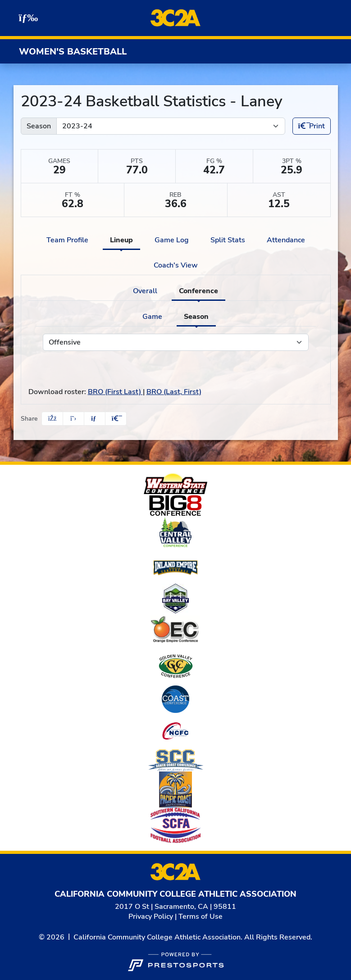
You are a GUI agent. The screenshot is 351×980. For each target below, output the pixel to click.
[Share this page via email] (95, 419)
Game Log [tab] (172, 240)
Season (39, 126)
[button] (116, 419)
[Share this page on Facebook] (52, 419)
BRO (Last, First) (174, 392)
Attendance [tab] (286, 240)
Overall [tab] (145, 291)
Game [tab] (152, 317)
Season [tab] (196, 317)
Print (312, 126)
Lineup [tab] (121, 240)
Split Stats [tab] (228, 240)
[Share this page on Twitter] (73, 419)
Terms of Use (201, 916)
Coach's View (176, 265)
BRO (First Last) (115, 392)
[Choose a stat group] (176, 342)
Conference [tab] (198, 291)
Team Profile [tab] (67, 240)
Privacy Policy (151, 916)
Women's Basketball (73, 52)
